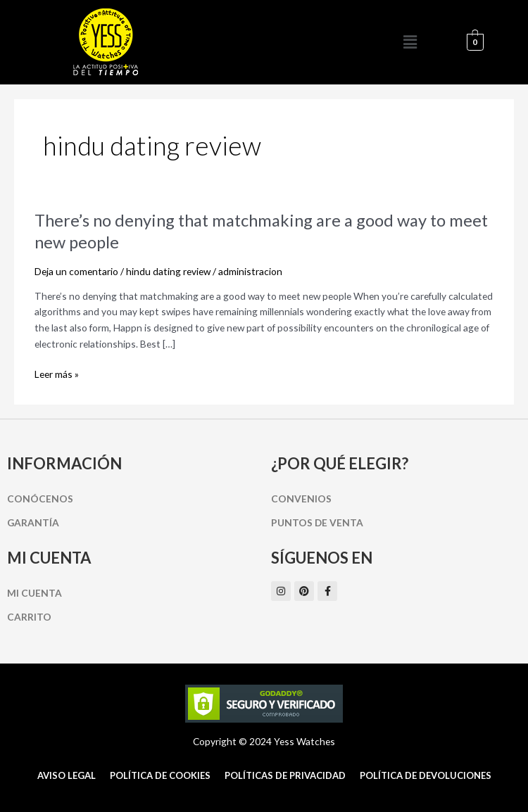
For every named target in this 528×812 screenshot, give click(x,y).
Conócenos (40, 499)
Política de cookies (160, 775)
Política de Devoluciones (426, 775)
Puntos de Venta (317, 522)
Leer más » (57, 375)
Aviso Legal (67, 775)
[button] (410, 42)
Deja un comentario (76, 271)
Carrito (29, 617)
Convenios (301, 499)
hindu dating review (168, 271)
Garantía (33, 522)
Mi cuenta (34, 593)
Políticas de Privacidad (285, 775)
